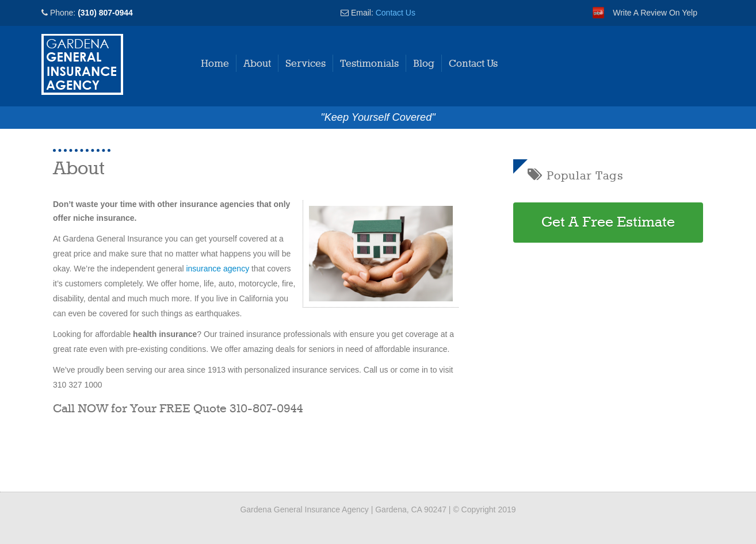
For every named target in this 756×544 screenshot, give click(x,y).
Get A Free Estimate (608, 223)
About (257, 64)
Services (306, 64)
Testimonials (369, 64)
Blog (424, 64)
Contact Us (396, 13)
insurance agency (217, 269)
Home (215, 64)
